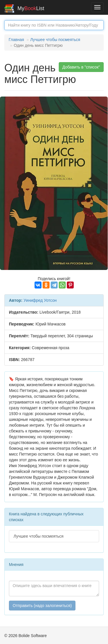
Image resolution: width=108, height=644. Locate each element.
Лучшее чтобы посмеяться (55, 40)
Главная (16, 40)
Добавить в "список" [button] (81, 67)
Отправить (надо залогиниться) (42, 606)
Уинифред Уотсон (40, 300)
